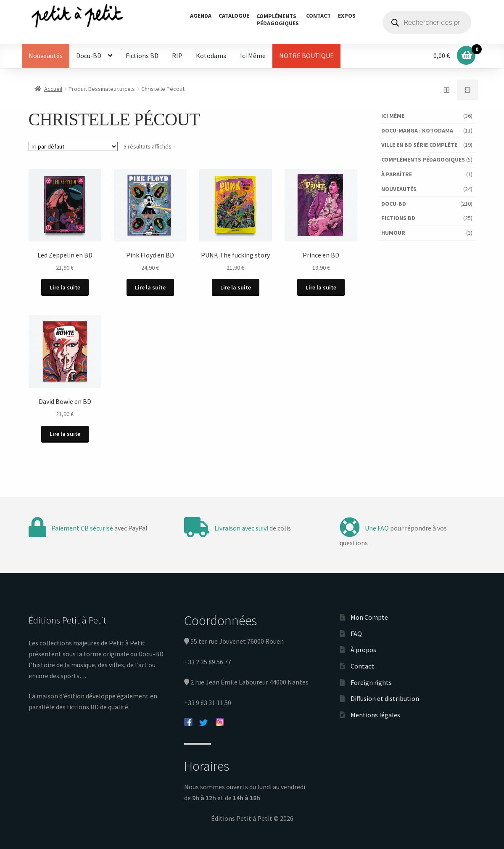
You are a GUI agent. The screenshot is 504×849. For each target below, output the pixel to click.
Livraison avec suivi (241, 528)
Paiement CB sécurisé (82, 528)
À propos (363, 650)
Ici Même (253, 56)
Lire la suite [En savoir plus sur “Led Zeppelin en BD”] (65, 287)
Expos (347, 16)
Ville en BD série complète (419, 145)
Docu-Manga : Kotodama (417, 130)
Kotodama (211, 56)
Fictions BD (142, 56)
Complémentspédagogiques (278, 20)
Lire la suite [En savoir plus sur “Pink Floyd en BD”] (150, 287)
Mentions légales (375, 715)
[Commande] (73, 146)
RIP (177, 56)
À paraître (397, 174)
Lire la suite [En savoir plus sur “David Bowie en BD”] (65, 434)
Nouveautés (46, 56)
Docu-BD (89, 56)
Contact (318, 16)
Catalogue (234, 16)
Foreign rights (371, 682)
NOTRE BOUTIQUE (306, 56)
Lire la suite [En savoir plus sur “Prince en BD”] (321, 287)
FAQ (356, 633)
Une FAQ (377, 528)
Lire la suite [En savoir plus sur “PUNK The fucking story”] (236, 287)
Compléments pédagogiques (423, 159)
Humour (393, 233)
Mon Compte (369, 617)
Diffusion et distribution (385, 698)
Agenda (201, 16)
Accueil (53, 89)
